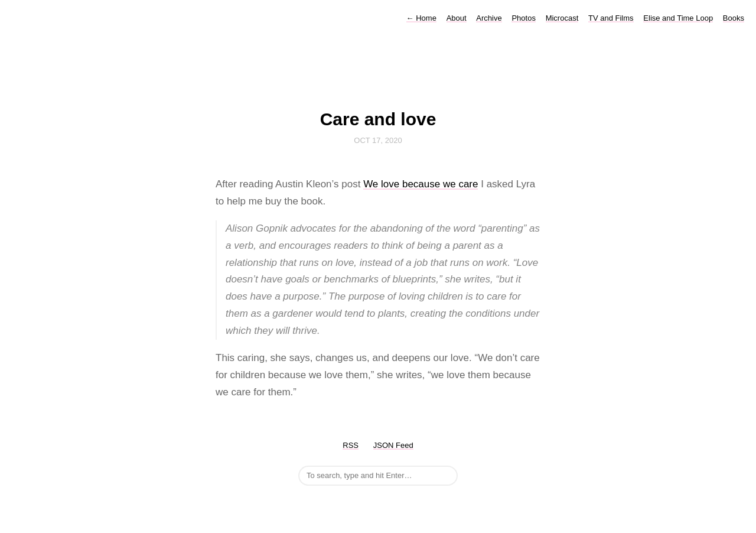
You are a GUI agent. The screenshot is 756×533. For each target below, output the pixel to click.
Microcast (562, 18)
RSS (351, 445)
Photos (523, 18)
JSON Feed (393, 445)
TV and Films (611, 18)
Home (421, 18)
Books (734, 18)
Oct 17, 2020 (378, 140)
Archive (489, 18)
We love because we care (421, 184)
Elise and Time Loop (678, 18)
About (457, 18)
